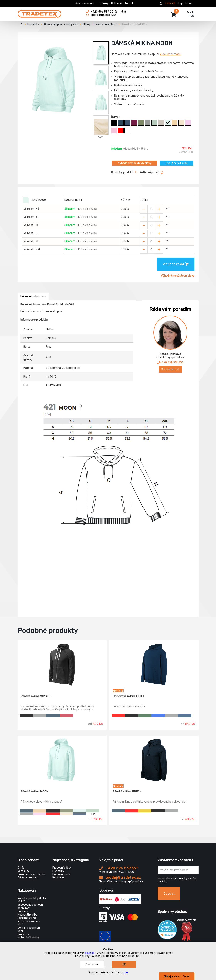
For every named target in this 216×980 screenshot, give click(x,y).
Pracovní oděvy (62, 868)
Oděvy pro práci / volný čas (61, 24)
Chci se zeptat (170, 369)
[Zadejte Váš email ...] (178, 870)
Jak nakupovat (85, 3)
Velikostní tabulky (29, 938)
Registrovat (185, 3)
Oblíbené (116, 3)
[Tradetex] (40, 12)
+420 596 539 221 (119, 868)
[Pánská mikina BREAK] (154, 760)
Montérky (58, 871)
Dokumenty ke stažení (32, 874)
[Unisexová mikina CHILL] (154, 664)
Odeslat (169, 894)
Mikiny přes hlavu (106, 24)
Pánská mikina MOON (34, 792)
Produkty (33, 24)
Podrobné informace (33, 296)
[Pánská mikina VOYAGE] (62, 664)
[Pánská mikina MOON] (62, 760)
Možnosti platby (27, 915)
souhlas (90, 953)
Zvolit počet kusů (177, 163)
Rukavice (58, 878)
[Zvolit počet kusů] (151, 209)
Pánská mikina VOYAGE (36, 696)
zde (125, 973)
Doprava (23, 911)
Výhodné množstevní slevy (135, 163)
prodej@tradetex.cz (120, 878)
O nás (21, 868)
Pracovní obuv (61, 874)
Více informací (170, 54)
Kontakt (130, 3)
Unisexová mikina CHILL (129, 696)
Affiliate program (28, 878)
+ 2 (93, 814)
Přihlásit (170, 3)
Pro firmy (103, 3)
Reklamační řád (27, 918)
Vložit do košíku (176, 264)
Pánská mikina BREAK (127, 792)
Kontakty (23, 871)
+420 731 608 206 (170, 363)
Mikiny (87, 24)
